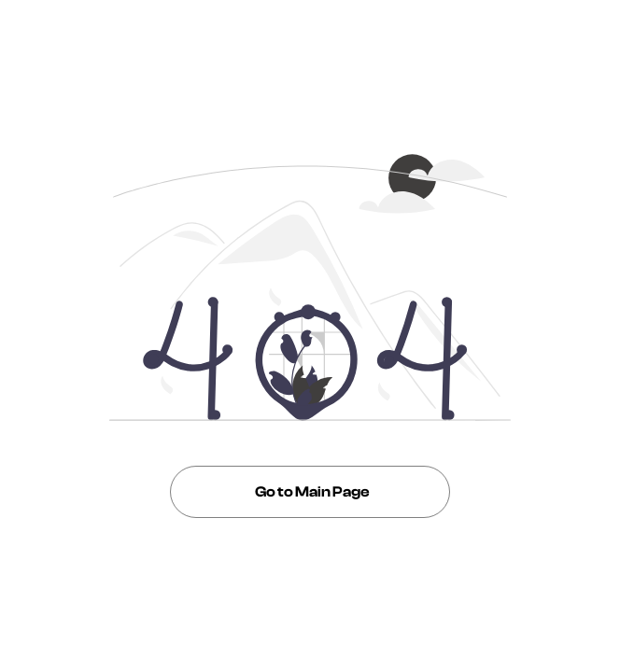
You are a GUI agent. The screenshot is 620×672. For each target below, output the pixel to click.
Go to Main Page (310, 492)
